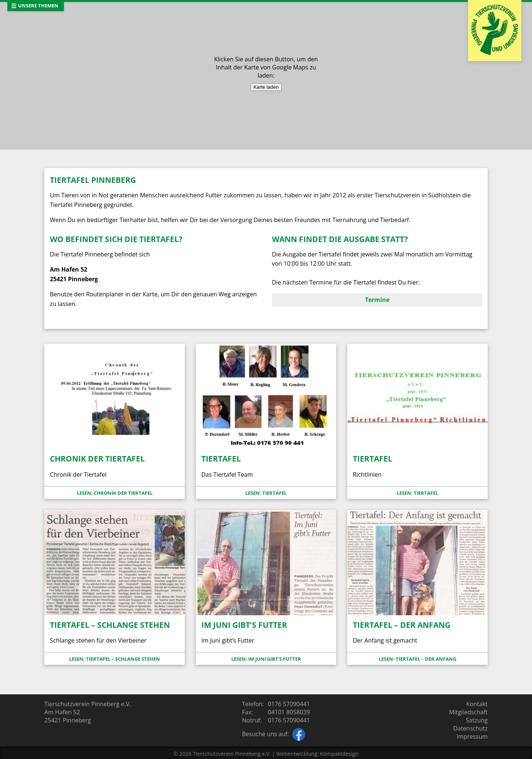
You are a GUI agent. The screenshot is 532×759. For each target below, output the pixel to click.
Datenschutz (470, 728)
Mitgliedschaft (468, 712)
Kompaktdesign (339, 754)
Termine (377, 300)
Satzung (477, 720)
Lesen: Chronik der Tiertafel (115, 493)
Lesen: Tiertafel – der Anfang (417, 659)
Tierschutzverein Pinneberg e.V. (232, 754)
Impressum (472, 736)
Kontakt (477, 704)
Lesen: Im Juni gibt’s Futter (266, 659)
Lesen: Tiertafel (266, 493)
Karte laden (266, 87)
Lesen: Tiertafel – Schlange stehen (115, 659)
